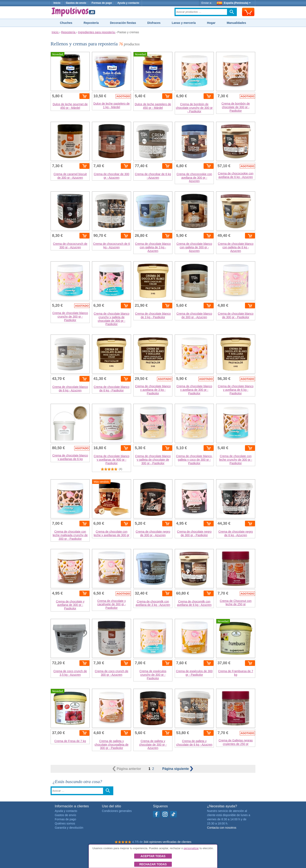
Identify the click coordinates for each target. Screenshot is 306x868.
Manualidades (237, 23)
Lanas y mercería (184, 23)
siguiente (178, 769)
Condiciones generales (117, 811)
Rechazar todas (153, 864)
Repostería (91, 23)
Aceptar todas (153, 856)
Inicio (57, 3)
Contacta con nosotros (222, 828)
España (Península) (234, 3)
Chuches (66, 23)
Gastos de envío (76, 3)
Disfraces (154, 23)
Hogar (211, 23)
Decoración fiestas (123, 23)
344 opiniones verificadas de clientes (168, 842)
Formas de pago (102, 3)
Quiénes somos (65, 823)
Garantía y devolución (69, 828)
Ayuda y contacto (128, 3)
